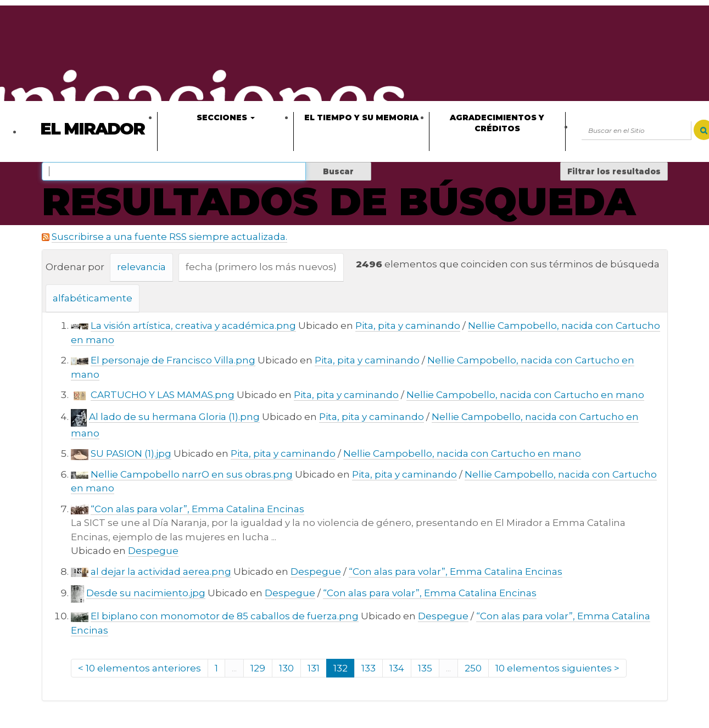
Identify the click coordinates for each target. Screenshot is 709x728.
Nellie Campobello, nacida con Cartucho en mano (525, 395)
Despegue (153, 551)
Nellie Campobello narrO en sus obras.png (192, 474)
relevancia (141, 267)
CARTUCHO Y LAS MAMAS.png (163, 395)
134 (397, 668)
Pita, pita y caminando (408, 326)
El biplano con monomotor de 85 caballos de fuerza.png (225, 616)
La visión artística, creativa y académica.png (193, 326)
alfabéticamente (93, 298)
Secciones (226, 117)
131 (314, 668)
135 (425, 668)
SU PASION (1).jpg (131, 453)
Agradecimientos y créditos (497, 123)
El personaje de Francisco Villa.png (173, 360)
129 (258, 668)
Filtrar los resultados (614, 171)
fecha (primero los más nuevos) (261, 267)
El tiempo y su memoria (361, 117)
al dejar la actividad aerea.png (161, 572)
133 (369, 668)
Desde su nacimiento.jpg (146, 593)
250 (473, 668)
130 (286, 668)
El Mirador (92, 129)
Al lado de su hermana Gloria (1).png (174, 417)
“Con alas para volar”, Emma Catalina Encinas (197, 509)
